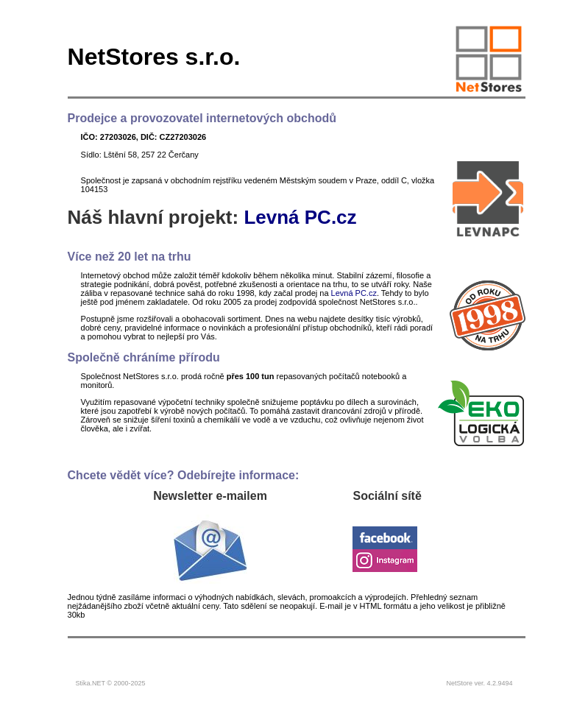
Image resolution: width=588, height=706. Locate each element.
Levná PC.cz (300, 217)
